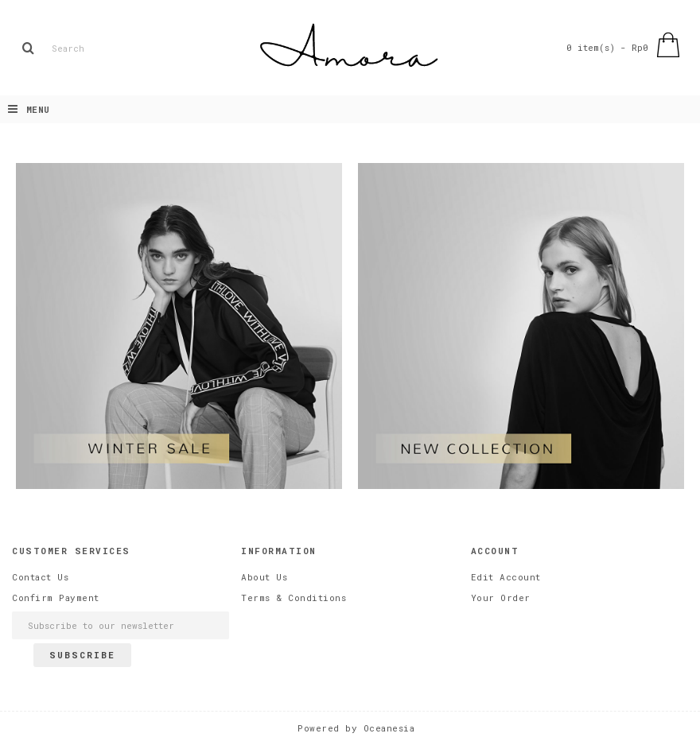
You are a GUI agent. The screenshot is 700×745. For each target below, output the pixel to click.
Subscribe (82, 655)
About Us (264, 577)
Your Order (501, 598)
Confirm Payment (56, 598)
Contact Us (40, 577)
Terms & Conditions (294, 598)
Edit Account (506, 577)
